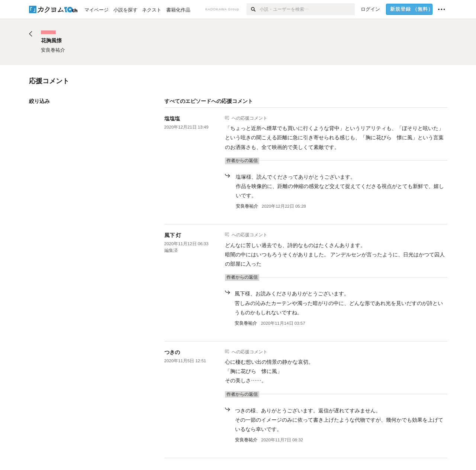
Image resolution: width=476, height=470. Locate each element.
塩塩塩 (172, 119)
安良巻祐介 (247, 206)
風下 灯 (173, 235)
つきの (172, 352)
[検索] (253, 9)
